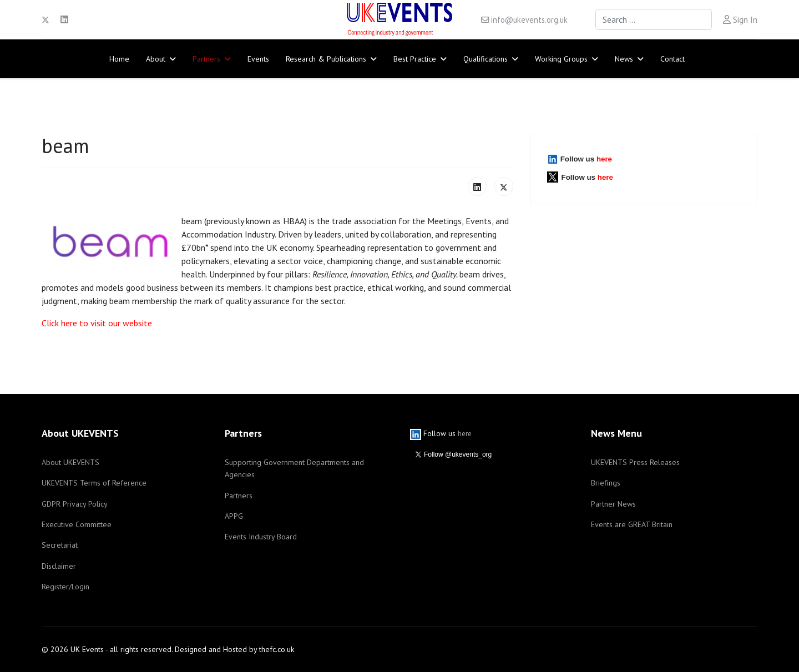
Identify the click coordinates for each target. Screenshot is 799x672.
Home (119, 59)
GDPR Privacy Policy (75, 504)
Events (258, 59)
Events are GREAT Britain (632, 524)
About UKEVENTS (70, 462)
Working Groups (561, 59)
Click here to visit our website (97, 323)
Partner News (613, 504)
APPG (234, 516)
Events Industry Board (261, 537)
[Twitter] (45, 19)
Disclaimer (59, 566)
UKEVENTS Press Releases (635, 462)
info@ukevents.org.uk (529, 20)
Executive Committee (77, 524)
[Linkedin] (64, 19)
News (624, 59)
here (604, 159)
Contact (672, 59)
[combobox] (654, 19)
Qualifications (486, 59)
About (156, 59)
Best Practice (415, 59)
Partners (206, 59)
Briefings (606, 483)
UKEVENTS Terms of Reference (94, 483)
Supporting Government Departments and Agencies (294, 468)
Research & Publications (326, 59)
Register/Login (65, 587)
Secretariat (60, 545)
